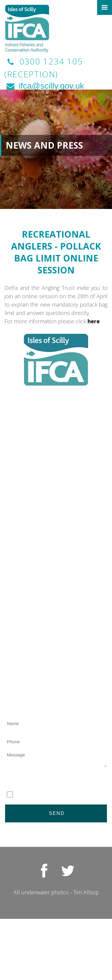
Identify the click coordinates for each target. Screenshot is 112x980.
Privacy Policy (92, 936)
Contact (56, 963)
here (94, 321)
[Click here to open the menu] (105, 7)
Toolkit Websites (71, 949)
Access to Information (57, 940)
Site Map (56, 954)
